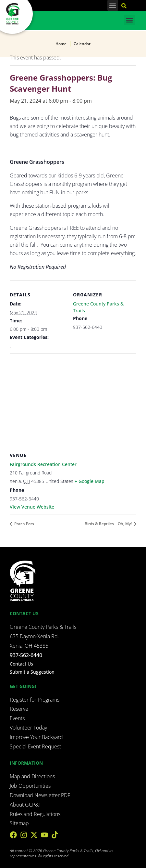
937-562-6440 (26, 655)
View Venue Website (32, 507)
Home (61, 44)
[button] (113, 5)
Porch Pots (24, 524)
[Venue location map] (73, 400)
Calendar (82, 44)
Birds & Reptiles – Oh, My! (109, 524)
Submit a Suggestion (32, 672)
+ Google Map (90, 481)
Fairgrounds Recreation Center (43, 464)
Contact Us (21, 664)
